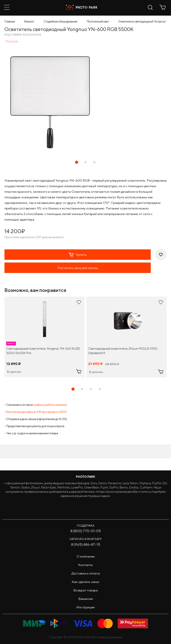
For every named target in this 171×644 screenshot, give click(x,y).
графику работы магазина (50, 405)
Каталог (29, 22)
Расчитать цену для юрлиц (78, 268)
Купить (78, 255)
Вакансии (86, 599)
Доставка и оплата (86, 573)
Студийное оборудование (61, 22)
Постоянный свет (98, 22)
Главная (10, 22)
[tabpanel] (45, 337)
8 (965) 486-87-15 (86, 545)
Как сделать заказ (85, 582)
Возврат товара (85, 590)
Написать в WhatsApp (86, 539)
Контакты (85, 565)
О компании (86, 556)
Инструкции (85, 607)
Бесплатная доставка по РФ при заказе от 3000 (37, 412)
